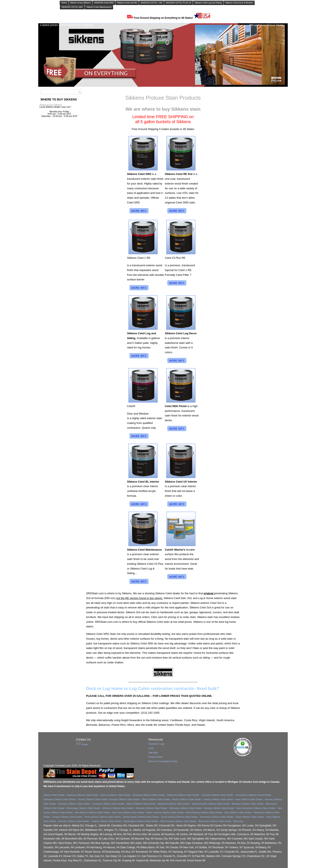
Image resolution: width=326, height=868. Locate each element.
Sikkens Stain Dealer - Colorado (194, 795)
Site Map (153, 753)
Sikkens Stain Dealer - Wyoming (227, 821)
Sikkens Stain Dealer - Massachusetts (188, 804)
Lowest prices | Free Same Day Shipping (66, 25)
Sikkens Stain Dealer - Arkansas (126, 795)
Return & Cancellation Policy (163, 761)
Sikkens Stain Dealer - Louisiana (86, 804)
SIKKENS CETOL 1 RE (151, 3)
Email (85, 744)
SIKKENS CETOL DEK (72, 7)
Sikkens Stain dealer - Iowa (226, 799)
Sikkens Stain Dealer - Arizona (93, 795)
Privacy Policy (156, 757)
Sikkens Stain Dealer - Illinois (164, 799)
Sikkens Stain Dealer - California (160, 795)
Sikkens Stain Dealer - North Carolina (142, 812)
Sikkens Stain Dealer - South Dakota (156, 817)
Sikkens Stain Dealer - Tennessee (194, 817)
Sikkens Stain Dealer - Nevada (196, 808)
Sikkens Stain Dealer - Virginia (83, 821)
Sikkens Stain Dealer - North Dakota (181, 812)
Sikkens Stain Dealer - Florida (70, 799)
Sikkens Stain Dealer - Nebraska (163, 808)
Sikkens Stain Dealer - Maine (118, 804)
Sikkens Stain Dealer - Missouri (95, 808)
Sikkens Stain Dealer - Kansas (257, 799)
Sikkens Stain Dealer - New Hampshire (233, 808)
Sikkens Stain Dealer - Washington (118, 821)
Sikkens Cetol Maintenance (99, 7)
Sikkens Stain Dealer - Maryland (151, 804)
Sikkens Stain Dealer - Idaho (133, 799)
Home (64, 3)
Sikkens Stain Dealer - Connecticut (230, 795)
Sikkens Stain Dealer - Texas (227, 817)
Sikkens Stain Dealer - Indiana (195, 799)
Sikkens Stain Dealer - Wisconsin (192, 821)
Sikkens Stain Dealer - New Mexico (69, 812)
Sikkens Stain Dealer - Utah (257, 817)
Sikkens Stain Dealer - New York (105, 812)
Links (151, 748)
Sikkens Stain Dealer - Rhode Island (118, 817)
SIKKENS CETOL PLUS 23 (178, 3)
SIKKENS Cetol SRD (104, 3)
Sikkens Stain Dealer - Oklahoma (247, 812)
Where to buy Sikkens (81, 3)
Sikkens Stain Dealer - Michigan (225, 804)
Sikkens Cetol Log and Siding (208, 3)
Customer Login (157, 744)
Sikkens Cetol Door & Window (239, 3)
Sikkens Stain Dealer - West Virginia (155, 821)
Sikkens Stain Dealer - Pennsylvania (80, 817)
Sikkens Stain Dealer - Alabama (60, 795)
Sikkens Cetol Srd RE (127, 3)
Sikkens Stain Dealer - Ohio (215, 812)
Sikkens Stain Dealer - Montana (129, 808)
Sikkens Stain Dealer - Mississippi (61, 808)
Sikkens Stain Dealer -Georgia (102, 799)
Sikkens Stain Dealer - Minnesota (259, 804)
